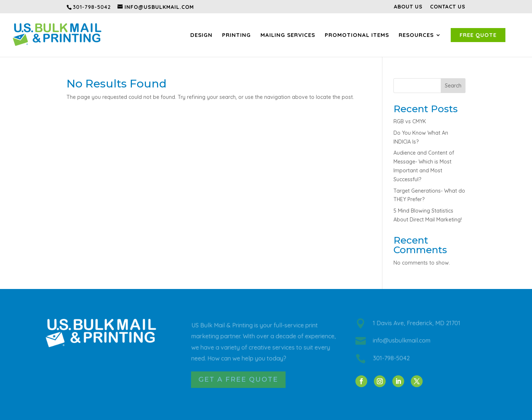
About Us (408, 7)
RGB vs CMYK (410, 121)
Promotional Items (357, 35)
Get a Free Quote (238, 380)
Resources (416, 35)
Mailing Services (288, 35)
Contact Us (448, 7)
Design (201, 35)
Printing (236, 35)
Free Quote (478, 35)
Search (453, 86)
